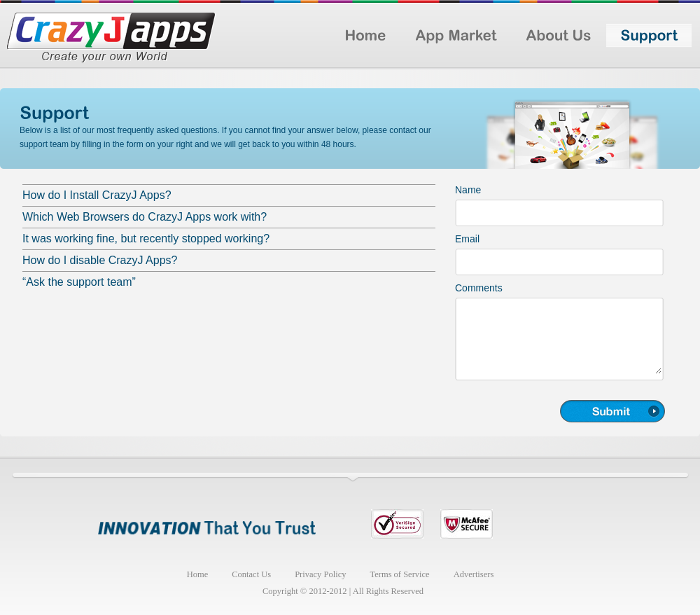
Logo (111, 40)
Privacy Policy (320, 574)
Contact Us (251, 574)
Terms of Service (399, 574)
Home (198, 574)
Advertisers (474, 574)
